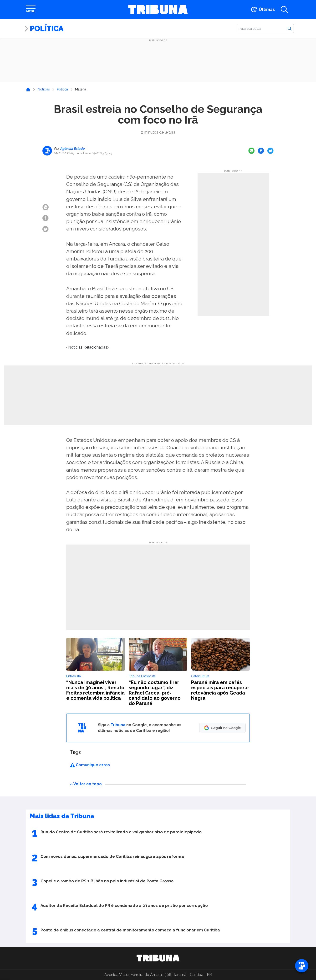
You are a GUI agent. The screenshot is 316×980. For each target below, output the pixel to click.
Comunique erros (90, 765)
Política (46, 28)
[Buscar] (265, 29)
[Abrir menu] (31, 10)
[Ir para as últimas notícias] (262, 10)
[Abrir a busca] (284, 10)
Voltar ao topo (86, 784)
